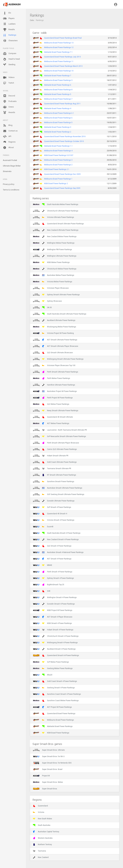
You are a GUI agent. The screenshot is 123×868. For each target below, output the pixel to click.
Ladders (9, 24)
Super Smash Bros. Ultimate (49, 750)
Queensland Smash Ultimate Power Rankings (58, 224)
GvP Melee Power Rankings (51, 662)
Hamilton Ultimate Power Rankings (54, 385)
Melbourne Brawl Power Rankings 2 (58, 165)
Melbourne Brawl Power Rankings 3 (58, 160)
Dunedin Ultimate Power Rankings (54, 501)
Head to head (11, 59)
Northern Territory (42, 844)
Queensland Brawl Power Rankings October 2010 (64, 141)
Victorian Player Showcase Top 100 (54, 365)
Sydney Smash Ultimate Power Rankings (56, 295)
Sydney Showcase (47, 301)
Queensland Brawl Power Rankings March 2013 (63, 66)
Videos (9, 78)
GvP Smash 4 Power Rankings (52, 507)
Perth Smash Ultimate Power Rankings (56, 372)
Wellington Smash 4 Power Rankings (55, 597)
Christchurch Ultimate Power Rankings (56, 211)
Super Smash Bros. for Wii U (49, 756)
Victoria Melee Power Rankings (53, 282)
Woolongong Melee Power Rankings (55, 327)
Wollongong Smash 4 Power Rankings (55, 643)
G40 (42, 591)
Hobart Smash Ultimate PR (51, 456)
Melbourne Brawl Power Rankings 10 (59, 71)
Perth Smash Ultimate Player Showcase (56, 443)
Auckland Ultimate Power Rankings (54, 320)
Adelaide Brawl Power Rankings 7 (58, 76)
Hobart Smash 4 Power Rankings (53, 630)
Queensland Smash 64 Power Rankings (56, 655)
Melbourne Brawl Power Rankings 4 (58, 151)
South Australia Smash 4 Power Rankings (57, 533)
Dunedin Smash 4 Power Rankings (54, 604)
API (7, 137)
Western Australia (43, 838)
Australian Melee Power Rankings (54, 275)
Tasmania (39, 851)
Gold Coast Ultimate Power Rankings (55, 462)
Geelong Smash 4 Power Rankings (54, 688)
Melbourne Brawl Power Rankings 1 (58, 179)
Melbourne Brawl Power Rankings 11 (59, 61)
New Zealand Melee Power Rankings (55, 237)
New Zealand (41, 857)
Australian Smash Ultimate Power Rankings (58, 488)
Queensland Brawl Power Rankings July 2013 (62, 57)
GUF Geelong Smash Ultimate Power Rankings (59, 494)
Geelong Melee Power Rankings (53, 668)
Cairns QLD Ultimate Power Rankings (55, 449)
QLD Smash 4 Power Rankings (52, 546)
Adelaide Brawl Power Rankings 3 (58, 127)
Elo (7, 13)
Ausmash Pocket (10, 160)
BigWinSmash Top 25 (49, 585)
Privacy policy (9, 184)
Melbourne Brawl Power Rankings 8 (58, 90)
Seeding (9, 65)
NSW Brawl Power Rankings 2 (56, 184)
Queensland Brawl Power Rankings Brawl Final (63, 38)
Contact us (10, 131)
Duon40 (43, 527)
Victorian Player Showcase (51, 288)
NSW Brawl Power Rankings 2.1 (57, 169)
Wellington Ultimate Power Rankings (55, 256)
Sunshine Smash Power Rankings (54, 482)
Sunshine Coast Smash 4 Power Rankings (57, 694)
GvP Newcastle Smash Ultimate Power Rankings (59, 436)
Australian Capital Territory (46, 832)
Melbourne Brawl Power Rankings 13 (59, 43)
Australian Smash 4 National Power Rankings (58, 552)
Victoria (39, 812)
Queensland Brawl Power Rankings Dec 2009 (62, 174)
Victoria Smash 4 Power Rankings (54, 520)
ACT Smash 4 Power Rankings (52, 559)
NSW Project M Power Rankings (53, 610)
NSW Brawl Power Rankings (51, 733)
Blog (8, 125)
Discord (9, 96)
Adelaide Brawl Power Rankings (53, 726)
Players (9, 19)
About (8, 148)
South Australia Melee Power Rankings (56, 204)
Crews (8, 107)
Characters (10, 41)
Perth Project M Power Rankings (53, 398)
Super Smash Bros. (45, 789)
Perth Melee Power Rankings (52, 378)
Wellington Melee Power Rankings (54, 243)
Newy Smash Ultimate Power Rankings (56, 411)
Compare (10, 54)
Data (32, 20)
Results (9, 30)
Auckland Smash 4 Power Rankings (54, 649)
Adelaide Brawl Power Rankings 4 (58, 108)
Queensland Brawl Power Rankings (54, 714)
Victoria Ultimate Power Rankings (53, 217)
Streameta (7, 171)
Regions (9, 142)
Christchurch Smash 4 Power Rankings (56, 636)
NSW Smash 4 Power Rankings (52, 623)
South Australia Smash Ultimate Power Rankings (60, 314)
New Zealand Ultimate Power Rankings (56, 230)
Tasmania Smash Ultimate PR (52, 469)
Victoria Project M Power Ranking (53, 333)
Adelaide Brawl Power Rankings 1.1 (58, 146)
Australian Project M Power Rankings (55, 391)
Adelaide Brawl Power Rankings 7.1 (58, 52)
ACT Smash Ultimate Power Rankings (55, 340)
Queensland (40, 806)
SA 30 (42, 307)
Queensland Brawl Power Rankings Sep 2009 (62, 188)
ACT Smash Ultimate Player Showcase (56, 346)
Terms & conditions (11, 190)
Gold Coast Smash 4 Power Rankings (55, 681)
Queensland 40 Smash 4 (50, 514)
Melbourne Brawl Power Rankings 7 (58, 99)
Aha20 (43, 675)
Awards (9, 113)
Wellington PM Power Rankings (52, 250)
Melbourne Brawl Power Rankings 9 (58, 80)
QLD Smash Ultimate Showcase (53, 353)
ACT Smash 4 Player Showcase (53, 617)
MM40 (42, 565)
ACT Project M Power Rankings (52, 707)
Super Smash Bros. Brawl (48, 769)
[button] (116, 4)
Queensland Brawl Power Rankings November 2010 (65, 137)
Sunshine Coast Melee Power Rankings (56, 701)
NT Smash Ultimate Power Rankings (55, 475)
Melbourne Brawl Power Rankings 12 (59, 47)
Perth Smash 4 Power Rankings (53, 572)
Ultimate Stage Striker (12, 166)
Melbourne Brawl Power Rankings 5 (58, 122)
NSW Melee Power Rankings (51, 262)
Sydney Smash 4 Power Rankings (53, 578)
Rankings (10, 35)
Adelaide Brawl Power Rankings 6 (58, 85)
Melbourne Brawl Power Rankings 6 (58, 118)
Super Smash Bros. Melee (48, 782)
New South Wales (42, 819)
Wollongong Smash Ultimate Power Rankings (58, 359)
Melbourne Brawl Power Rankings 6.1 (59, 113)
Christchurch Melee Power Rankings (55, 269)
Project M (41, 776)
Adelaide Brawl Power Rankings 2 (58, 132)
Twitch (8, 83)
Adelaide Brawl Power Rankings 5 (58, 94)
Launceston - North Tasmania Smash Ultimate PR (60, 430)
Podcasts (10, 101)
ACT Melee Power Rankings (51, 423)
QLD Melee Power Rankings (51, 404)
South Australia (42, 825)
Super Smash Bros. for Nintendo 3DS (52, 763)
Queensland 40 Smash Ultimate (53, 417)
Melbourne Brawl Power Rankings (53, 720)
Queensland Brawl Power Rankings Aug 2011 (62, 104)
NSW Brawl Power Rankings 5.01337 (59, 155)
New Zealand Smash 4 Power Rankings (56, 539)
